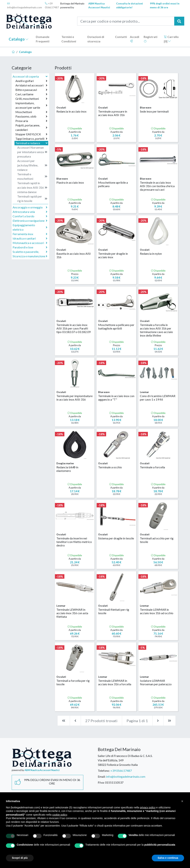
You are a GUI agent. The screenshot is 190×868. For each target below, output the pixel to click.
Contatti (121, 37)
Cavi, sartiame (31, 94)
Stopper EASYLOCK (31, 134)
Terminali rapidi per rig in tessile (32, 199)
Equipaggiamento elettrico (30, 227)
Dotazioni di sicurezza (96, 39)
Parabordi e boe (30, 247)
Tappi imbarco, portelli (31, 139)
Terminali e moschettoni (32, 176)
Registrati (150, 39)
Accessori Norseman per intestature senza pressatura (32, 152)
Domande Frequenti (43, 39)
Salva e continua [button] (168, 858)
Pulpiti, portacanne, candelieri (31, 127)
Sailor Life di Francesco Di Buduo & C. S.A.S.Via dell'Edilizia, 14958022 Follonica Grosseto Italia (125, 760)
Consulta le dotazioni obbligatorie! (130, 5)
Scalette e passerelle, (30, 252)
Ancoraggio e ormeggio (30, 207)
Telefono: (104, 771)
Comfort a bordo (30, 216)
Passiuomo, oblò (31, 116)
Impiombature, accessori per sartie (31, 105)
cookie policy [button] (60, 815)
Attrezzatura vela (30, 212)
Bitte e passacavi (31, 90)
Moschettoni (31, 112)
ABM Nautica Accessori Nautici (99, 5)
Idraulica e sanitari (30, 238)
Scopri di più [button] (20, 858)
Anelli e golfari (31, 81)
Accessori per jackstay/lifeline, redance (32, 165)
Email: (102, 776)
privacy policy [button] (148, 807)
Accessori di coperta (30, 76)
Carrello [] (171, 39)
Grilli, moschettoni (31, 99)
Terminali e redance (32, 143)
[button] (182, 801)
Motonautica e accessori (30, 243)
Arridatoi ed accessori (31, 85)
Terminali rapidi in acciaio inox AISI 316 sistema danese (32, 187)
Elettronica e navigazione (30, 221)
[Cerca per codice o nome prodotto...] (126, 21)
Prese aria (31, 121)
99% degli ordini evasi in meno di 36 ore (165, 5)
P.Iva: (101, 782)
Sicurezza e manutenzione (30, 256)
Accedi (135, 39)
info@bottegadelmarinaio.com (25, 5)
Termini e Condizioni (69, 39)
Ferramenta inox (30, 234)
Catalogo (19, 39)
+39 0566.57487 (52, 5)
